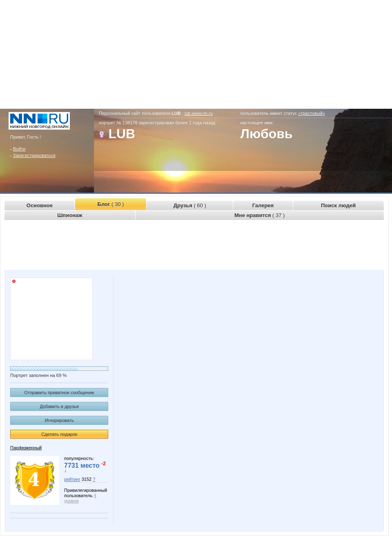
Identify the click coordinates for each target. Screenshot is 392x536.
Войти (19, 149)
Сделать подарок (59, 434)
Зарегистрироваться (34, 155)
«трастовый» (312, 113)
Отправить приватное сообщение (59, 392)
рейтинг (72, 479)
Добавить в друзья (59, 406)
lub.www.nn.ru (199, 113)
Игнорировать (59, 420)
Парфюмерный (26, 448)
